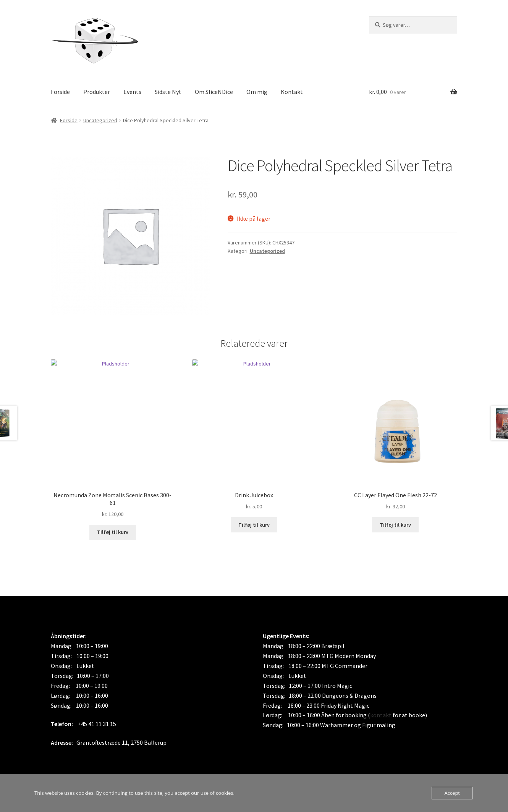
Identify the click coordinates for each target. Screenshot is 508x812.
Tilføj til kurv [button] (113, 532)
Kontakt (292, 92)
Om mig (257, 92)
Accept (452, 793)
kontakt (381, 715)
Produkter (97, 92)
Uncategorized (100, 120)
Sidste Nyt (168, 92)
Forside (60, 92)
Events (132, 92)
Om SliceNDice (214, 92)
